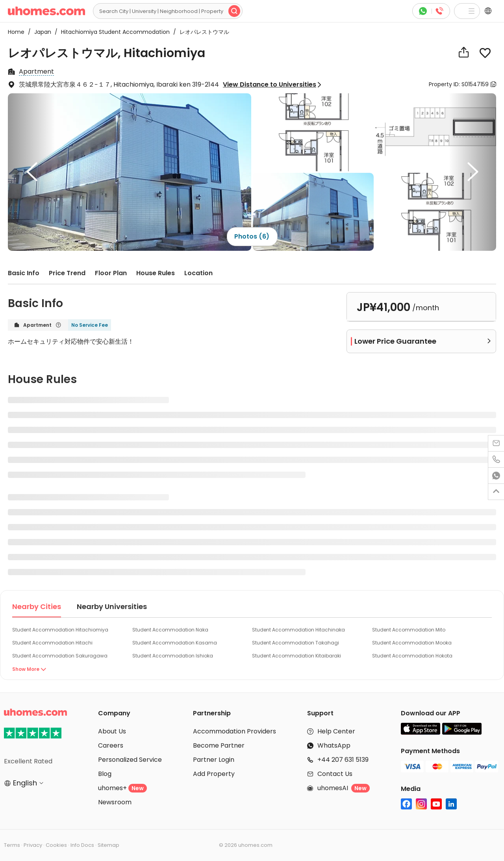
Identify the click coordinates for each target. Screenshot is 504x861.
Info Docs (82, 845)
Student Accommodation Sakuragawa (60, 656)
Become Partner (219, 745)
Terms (12, 845)
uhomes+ (122, 788)
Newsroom (115, 802)
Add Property (214, 774)
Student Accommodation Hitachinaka (298, 630)
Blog (105, 774)
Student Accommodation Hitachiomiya (60, 630)
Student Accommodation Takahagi (296, 643)
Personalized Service (130, 760)
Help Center (336, 731)
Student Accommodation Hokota (412, 656)
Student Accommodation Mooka (412, 643)
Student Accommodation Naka (170, 630)
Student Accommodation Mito (409, 630)
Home (16, 32)
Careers (111, 745)
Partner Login (214, 760)
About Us (112, 731)
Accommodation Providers (234, 731)
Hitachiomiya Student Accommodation (113, 32)
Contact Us (335, 774)
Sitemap (108, 845)
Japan (40, 32)
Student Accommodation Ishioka (173, 656)
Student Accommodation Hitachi (52, 643)
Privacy (33, 845)
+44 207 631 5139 (343, 760)
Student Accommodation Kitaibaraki (296, 656)
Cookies (56, 845)
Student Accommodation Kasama (175, 643)
